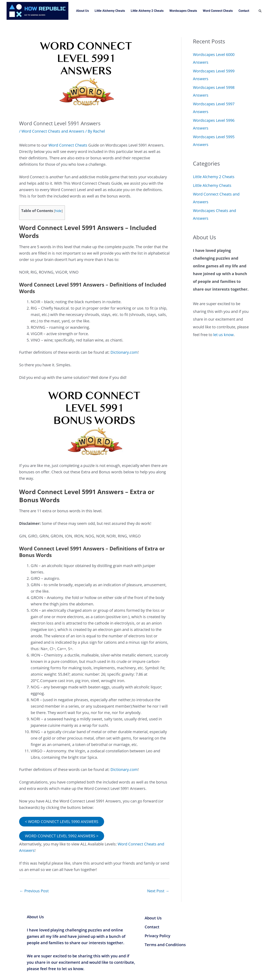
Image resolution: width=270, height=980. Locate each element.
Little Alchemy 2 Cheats (147, 11)
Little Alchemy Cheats (110, 11)
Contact (244, 11)
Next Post (158, 890)
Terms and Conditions (165, 944)
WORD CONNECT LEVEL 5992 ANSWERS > (62, 835)
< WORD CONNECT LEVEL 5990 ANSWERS (62, 821)
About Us (82, 11)
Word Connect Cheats (218, 11)
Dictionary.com (124, 352)
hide (58, 211)
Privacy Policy (157, 935)
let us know (223, 335)
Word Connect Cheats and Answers (53, 131)
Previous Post (34, 890)
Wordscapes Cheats (183, 11)
